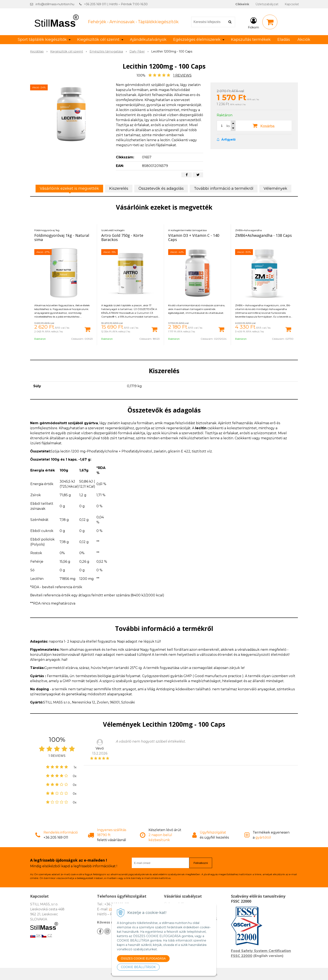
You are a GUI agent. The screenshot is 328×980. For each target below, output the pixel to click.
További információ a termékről (224, 188)
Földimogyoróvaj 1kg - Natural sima (62, 237)
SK (35, 936)
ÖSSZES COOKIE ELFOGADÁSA (143, 958)
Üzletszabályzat (267, 4)
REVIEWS (182, 75)
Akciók (304, 40)
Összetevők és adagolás (161, 188)
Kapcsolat (292, 4)
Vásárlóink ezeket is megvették (69, 188)
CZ (47, 936)
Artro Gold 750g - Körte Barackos (122, 237)
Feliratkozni (201, 863)
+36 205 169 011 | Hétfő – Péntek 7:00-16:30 (116, 4)
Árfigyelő (226, 140)
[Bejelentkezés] (253, 23)
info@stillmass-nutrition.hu (55, 4)
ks (228, 126)
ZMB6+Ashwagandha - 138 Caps (263, 235)
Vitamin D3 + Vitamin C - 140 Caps (194, 237)
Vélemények (275, 188)
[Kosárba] (87, 329)
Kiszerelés (119, 188)
